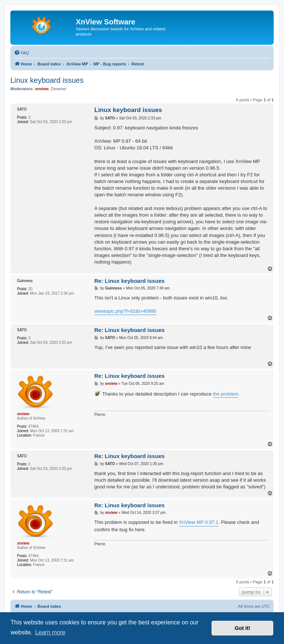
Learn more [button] (50, 632)
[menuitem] (21, 53)
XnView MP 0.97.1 (199, 522)
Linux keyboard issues (47, 80)
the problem (226, 394)
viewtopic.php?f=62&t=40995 (125, 311)
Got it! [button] (243, 628)
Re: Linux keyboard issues (129, 281)
